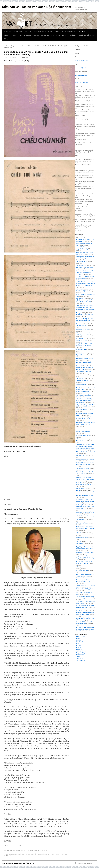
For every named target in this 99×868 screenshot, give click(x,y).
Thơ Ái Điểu (80, 483)
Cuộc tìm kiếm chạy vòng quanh (85, 552)
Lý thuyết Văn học (81, 651)
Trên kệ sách (72, 35)
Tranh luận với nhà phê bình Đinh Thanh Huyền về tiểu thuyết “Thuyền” (85, 273)
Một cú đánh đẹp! (81, 488)
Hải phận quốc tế (81, 439)
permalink (44, 850)
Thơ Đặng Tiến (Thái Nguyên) (84, 589)
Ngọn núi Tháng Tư (81, 355)
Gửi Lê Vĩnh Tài (80, 338)
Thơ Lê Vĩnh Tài (81, 265)
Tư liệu (50, 31)
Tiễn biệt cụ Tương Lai (82, 380)
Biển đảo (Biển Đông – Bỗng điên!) (85, 315)
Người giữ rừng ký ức (82, 538)
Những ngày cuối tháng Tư (83, 435)
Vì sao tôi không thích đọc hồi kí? (85, 485)
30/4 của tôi (79, 366)
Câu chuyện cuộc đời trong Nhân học (86, 567)
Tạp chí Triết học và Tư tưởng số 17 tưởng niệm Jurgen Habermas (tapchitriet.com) (86, 401)
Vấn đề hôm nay (18, 31)
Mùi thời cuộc (80, 298)
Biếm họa (36, 35)
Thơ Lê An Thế (80, 289)
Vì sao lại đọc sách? (81, 441)
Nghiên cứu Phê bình (39, 31)
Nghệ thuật (82, 31)
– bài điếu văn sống (85, 516)
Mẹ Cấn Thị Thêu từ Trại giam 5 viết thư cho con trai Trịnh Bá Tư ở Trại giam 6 (85, 479)
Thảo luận (57, 31)
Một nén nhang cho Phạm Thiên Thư (86, 236)
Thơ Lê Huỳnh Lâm (81, 519)
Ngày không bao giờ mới (82, 329)
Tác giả (6, 39)
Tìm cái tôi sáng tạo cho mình (84, 371)
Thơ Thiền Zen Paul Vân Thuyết (84, 419)
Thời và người (80, 505)
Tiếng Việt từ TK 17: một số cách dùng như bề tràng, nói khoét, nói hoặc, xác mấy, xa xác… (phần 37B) (85, 307)
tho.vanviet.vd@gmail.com (81, 68)
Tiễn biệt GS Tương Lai (82, 410)
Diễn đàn (79, 640)
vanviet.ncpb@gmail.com (81, 75)
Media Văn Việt (55, 35)
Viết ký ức (79, 313)
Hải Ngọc (79, 646)
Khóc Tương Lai (81, 417)
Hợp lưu (78, 647)
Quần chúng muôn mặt (82, 571)
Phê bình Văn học (81, 655)
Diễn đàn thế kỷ (80, 642)
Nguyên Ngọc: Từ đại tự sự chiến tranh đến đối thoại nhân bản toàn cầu (85, 549)
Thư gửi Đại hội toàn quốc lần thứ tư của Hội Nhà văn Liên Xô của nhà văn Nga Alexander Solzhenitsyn (86, 284)
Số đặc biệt (8, 31)
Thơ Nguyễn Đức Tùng (82, 262)
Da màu (78, 638)
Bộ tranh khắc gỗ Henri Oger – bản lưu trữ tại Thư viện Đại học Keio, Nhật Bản (85, 629)
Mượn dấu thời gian (81, 653)
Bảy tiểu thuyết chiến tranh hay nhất (86, 452)
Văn (26, 31)
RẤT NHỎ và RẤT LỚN (82, 523)
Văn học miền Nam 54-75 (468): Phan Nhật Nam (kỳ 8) (53, 46)
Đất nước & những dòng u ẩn (84, 362)
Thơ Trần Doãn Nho (81, 375)
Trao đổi (64, 35)
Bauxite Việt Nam (81, 636)
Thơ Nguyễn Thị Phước (82, 291)
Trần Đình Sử (80, 658)
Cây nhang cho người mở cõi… (84, 395)
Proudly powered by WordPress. (85, 863)
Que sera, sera (80, 324)
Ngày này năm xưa (81, 349)
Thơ (30, 31)
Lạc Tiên (79, 490)
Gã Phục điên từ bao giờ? (83, 534)
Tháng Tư (79, 532)
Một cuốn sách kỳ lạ (81, 455)
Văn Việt (25, 57)
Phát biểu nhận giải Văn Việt (86, 35)
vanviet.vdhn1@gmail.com (81, 82)
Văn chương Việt (81, 660)
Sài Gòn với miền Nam (82, 340)
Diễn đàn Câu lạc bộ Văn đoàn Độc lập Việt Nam (37, 7)
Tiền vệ (78, 657)
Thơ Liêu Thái (80, 543)
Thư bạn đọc (45, 35)
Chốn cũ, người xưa (81, 384)
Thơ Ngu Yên (80, 379)
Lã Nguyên (79, 649)
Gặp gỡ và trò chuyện (11, 35)
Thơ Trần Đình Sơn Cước (83, 468)
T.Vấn (32, 850)
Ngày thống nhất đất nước (83, 391)
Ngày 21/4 (79, 545)
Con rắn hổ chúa (81, 611)
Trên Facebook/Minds (25, 35)
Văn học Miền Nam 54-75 (69, 31)
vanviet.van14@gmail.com (81, 61)
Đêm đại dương (80, 353)
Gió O (78, 644)
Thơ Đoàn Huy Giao (81, 326)
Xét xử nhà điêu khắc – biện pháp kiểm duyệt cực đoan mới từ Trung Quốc (85, 501)
